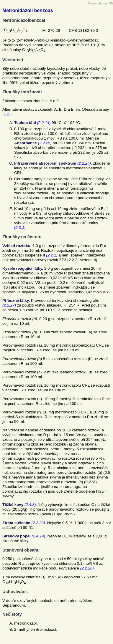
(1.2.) (7, 114)
